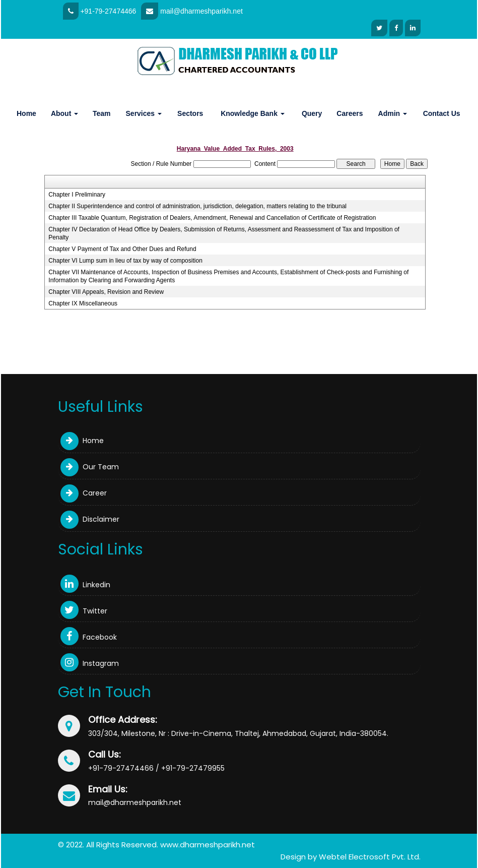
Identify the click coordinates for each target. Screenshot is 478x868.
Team (102, 113)
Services (144, 113)
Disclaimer (90, 519)
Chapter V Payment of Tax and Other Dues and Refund (122, 249)
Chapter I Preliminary (77, 195)
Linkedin (85, 585)
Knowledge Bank (253, 113)
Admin (393, 113)
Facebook (89, 637)
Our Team (90, 467)
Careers (350, 113)
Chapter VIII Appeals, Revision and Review (106, 292)
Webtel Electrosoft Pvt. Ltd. (370, 857)
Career (84, 493)
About (64, 113)
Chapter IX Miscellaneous (83, 303)
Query (312, 113)
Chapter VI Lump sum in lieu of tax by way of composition (125, 261)
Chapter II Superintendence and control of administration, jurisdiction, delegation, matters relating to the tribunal (197, 206)
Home (26, 113)
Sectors (190, 113)
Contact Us (442, 113)
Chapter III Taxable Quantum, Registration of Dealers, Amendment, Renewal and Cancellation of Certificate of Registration (212, 218)
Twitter (84, 611)
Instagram (90, 663)
